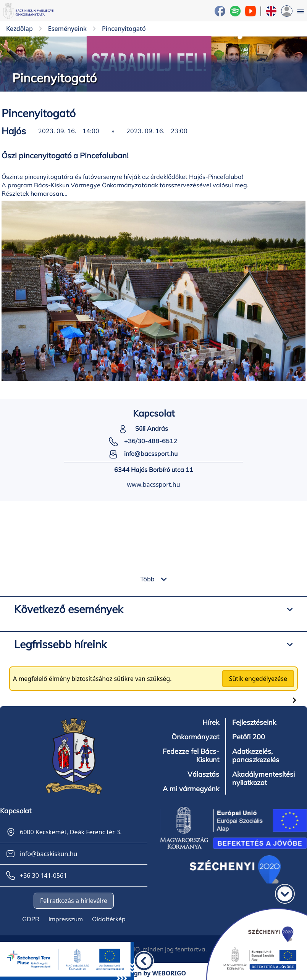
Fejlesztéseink (254, 723)
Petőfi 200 (249, 737)
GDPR (31, 919)
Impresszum (66, 919)
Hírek (211, 723)
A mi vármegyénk (191, 789)
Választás (203, 774)
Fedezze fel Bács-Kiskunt (191, 756)
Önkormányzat (195, 737)
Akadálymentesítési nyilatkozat (263, 779)
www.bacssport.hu (153, 484)
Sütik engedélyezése (258, 679)
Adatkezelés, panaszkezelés (256, 756)
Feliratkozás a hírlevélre (74, 901)
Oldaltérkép (109, 919)
